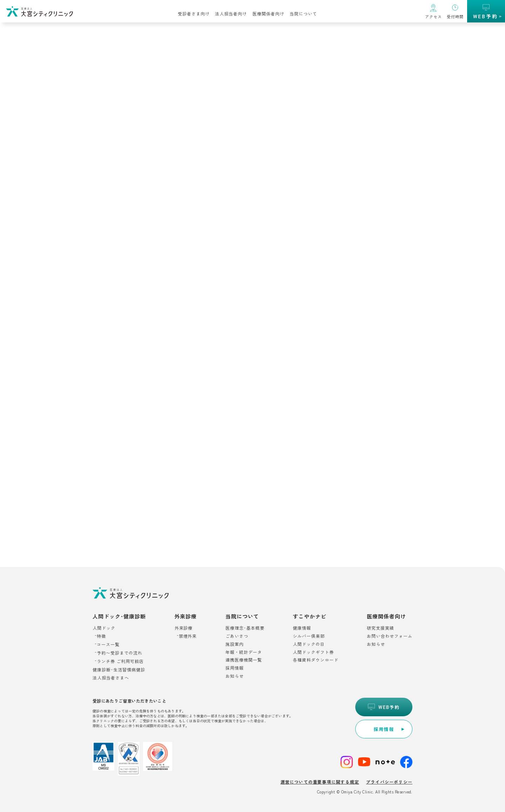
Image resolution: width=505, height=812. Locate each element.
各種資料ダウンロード (316, 660)
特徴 (101, 636)
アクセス (433, 16)
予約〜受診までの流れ (120, 653)
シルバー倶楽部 (309, 636)
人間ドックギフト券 (313, 652)
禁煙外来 (188, 636)
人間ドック (104, 628)
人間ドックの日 (309, 644)
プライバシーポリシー (389, 782)
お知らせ (235, 676)
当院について (303, 13)
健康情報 (302, 628)
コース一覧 (108, 644)
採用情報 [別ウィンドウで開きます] (235, 668)
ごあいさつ (237, 636)
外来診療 (184, 628)
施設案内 (235, 644)
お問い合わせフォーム (390, 636)
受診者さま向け (194, 13)
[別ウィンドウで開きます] (384, 729)
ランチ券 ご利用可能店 (120, 661)
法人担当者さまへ (111, 678)
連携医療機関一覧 (244, 660)
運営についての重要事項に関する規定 (320, 782)
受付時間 (455, 16)
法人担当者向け (231, 13)
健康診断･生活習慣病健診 (119, 670)
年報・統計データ (244, 652)
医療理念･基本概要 (245, 628)
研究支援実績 (381, 628)
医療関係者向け (268, 13)
